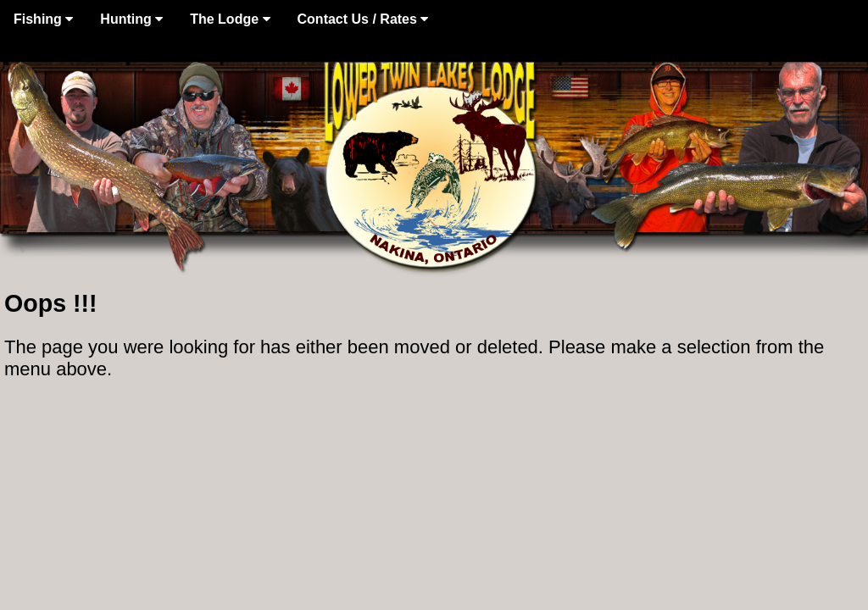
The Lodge (230, 19)
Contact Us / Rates (363, 19)
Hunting (131, 19)
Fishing (43, 19)
